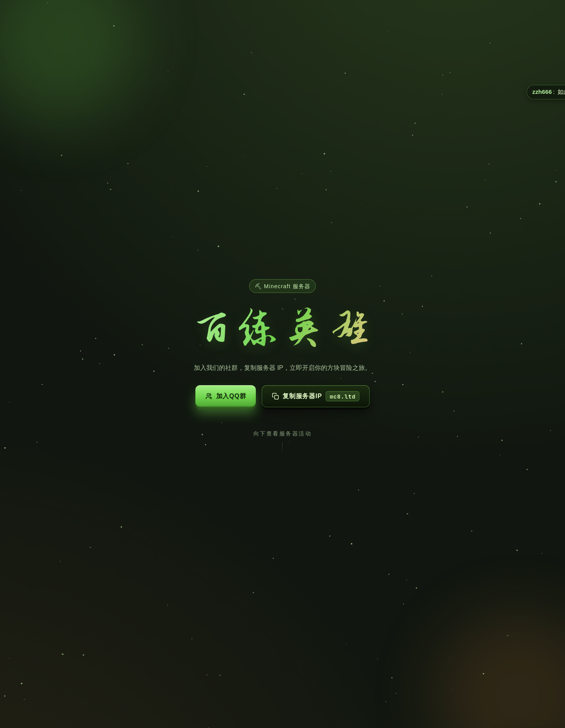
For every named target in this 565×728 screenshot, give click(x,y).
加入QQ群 (226, 396)
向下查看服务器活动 (282, 434)
